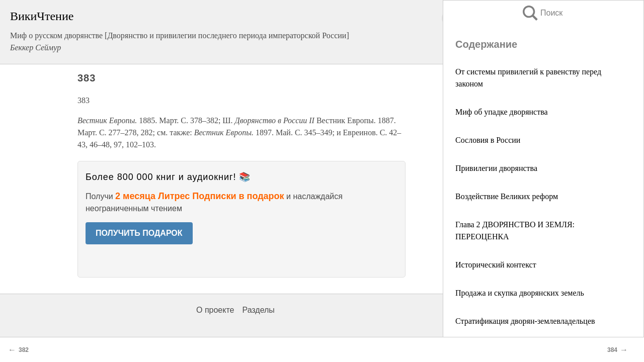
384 (612, 350)
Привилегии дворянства (496, 168)
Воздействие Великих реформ (507, 196)
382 (24, 350)
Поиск (542, 13)
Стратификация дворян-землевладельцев (525, 321)
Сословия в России (488, 140)
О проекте (215, 310)
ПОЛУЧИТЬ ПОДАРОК (139, 233)
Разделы (258, 310)
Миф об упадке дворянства (502, 112)
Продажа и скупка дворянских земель (520, 293)
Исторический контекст (496, 265)
